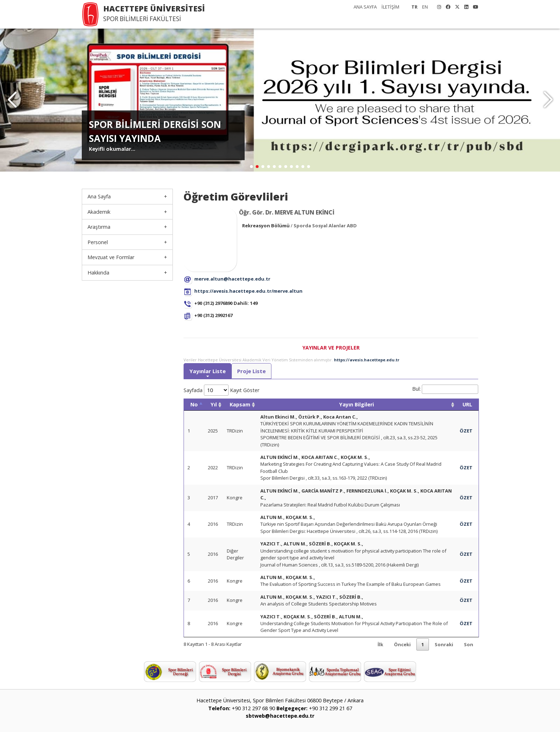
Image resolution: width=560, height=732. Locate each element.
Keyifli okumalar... (112, 149)
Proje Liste (251, 371)
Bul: (445, 389)
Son (469, 644)
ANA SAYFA (365, 7)
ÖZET (466, 431)
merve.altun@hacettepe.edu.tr (232, 279)
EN (425, 7)
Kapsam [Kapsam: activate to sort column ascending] (240, 404)
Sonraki (444, 644)
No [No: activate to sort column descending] (194, 404)
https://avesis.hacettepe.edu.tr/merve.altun (248, 291)
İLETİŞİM (390, 7)
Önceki (402, 644)
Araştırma (99, 227)
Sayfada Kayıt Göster (221, 390)
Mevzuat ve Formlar (111, 257)
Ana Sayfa (99, 196)
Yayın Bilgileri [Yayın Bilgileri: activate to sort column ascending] (357, 404)
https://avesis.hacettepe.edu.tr (367, 360)
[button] (548, 100)
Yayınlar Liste (207, 371)
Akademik (99, 212)
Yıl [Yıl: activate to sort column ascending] (214, 404)
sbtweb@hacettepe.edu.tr (280, 716)
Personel (98, 242)
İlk (380, 644)
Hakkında (98, 273)
